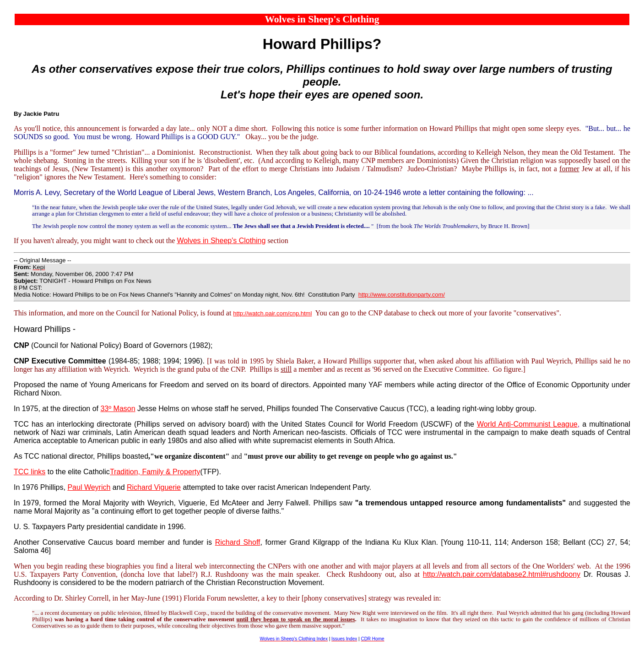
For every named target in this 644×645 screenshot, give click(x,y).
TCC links (30, 472)
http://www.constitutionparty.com (401, 295)
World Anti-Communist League (527, 424)
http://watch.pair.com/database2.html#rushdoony (502, 574)
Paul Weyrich (89, 487)
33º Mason (118, 409)
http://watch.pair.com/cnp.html (272, 313)
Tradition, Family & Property (155, 472)
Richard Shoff (238, 542)
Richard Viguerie (154, 487)
